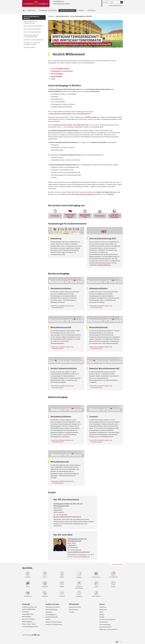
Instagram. (111, 194)
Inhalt (101, 612)
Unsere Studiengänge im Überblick (60, 69)
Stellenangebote (27, 622)
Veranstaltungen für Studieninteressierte (62, 71)
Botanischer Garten (75, 607)
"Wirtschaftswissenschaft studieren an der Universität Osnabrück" (70, 114)
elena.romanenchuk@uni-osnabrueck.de (68, 517)
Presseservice (104, 622)
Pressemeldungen (105, 624)
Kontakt (53, 79)
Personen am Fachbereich (107, 619)
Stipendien (49, 612)
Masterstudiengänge (56, 76)
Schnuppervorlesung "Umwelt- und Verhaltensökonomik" (71, 125)
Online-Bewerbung (51, 610)
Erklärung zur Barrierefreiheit (108, 629)
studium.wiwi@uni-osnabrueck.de (84, 194)
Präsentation (93, 117)
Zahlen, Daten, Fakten (29, 624)
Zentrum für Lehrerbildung (54, 624)
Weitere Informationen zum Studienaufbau (63, 307)
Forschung (25, 612)
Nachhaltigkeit (27, 617)
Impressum (103, 607)
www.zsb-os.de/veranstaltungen (101, 265)
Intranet (102, 615)
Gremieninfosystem (105, 627)
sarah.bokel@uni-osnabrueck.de (80, 552)
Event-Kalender (74, 610)
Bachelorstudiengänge (57, 74)
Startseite (51, 16)
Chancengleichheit (28, 614)
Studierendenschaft (52, 617)
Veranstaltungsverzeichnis (30, 626)
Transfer (72, 612)
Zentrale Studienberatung (54, 622)
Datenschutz (103, 610)
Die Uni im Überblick (29, 619)
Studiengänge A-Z (51, 615)
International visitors (116, 6)
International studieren (53, 607)
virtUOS (48, 619)
